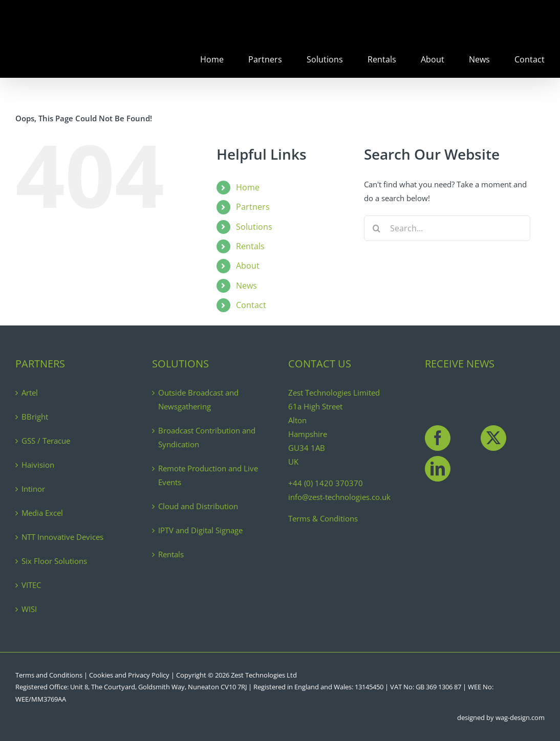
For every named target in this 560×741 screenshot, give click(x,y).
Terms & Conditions (323, 518)
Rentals (250, 246)
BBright (35, 417)
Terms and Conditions (49, 675)
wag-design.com (520, 717)
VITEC (31, 585)
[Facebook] (438, 438)
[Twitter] (493, 438)
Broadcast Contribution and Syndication (207, 437)
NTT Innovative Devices (62, 537)
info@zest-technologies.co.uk (339, 497)
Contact (251, 305)
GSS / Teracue (46, 441)
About (248, 266)
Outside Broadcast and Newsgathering (198, 399)
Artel (30, 393)
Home (248, 187)
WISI (29, 609)
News (246, 286)
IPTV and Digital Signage (200, 530)
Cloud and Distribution (198, 506)
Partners (253, 207)
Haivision (38, 465)
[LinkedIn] (438, 469)
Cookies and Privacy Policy (129, 675)
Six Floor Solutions (54, 561)
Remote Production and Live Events (208, 475)
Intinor (33, 489)
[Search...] (447, 228)
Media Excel (42, 513)
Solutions (254, 227)
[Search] (377, 228)
